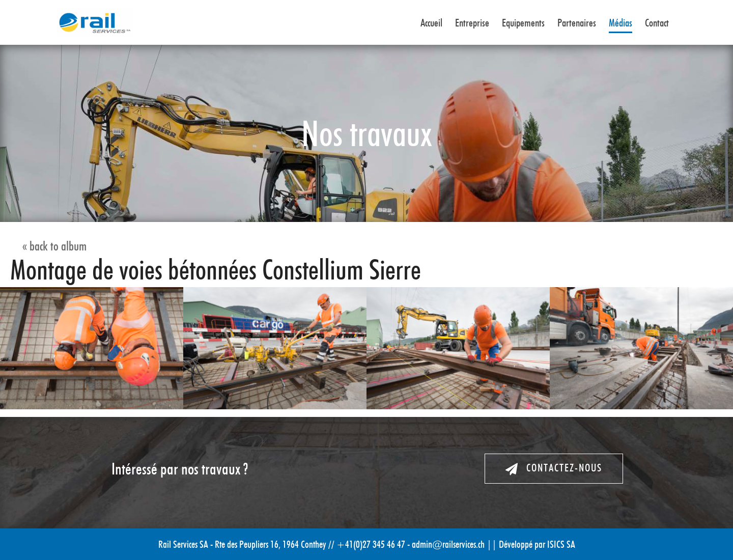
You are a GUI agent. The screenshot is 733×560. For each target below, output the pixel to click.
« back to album (54, 246)
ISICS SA (561, 544)
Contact (657, 23)
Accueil (431, 23)
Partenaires (577, 23)
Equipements (523, 23)
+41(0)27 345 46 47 (371, 544)
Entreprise (472, 23)
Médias (621, 23)
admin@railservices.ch (448, 544)
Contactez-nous (554, 468)
